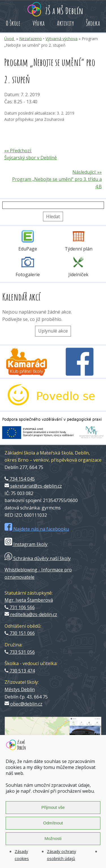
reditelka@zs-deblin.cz (31, 614)
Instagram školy (26, 544)
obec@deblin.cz (23, 704)
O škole (13, 23)
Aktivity (65, 23)
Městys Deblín (20, 689)
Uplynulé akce (53, 331)
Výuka (39, 23)
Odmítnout (53, 823)
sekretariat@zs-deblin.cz (33, 486)
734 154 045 (20, 479)
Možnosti (53, 838)
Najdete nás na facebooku (37, 529)
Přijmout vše (53, 807)
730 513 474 (20, 671)
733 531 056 (20, 652)
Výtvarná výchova (61, 39)
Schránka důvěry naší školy (38, 558)
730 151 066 (20, 633)
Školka (93, 23)
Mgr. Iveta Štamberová (29, 600)
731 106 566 (20, 607)
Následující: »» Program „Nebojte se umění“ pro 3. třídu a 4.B (57, 179)
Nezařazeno (31, 39)
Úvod (10, 39)
